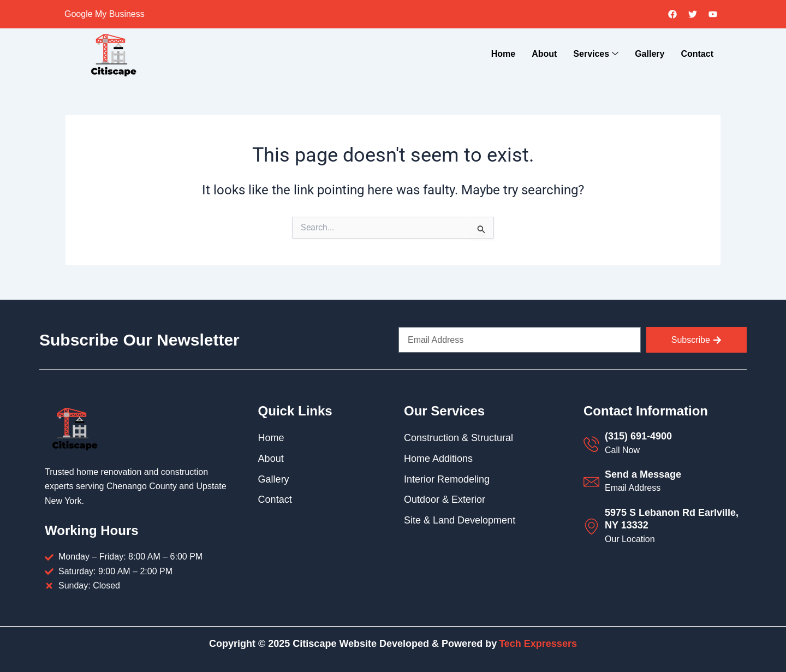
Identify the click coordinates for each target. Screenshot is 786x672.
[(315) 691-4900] (591, 444)
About (544, 54)
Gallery (650, 54)
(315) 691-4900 (638, 436)
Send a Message (643, 474)
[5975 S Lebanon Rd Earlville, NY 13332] (591, 527)
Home (503, 54)
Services (596, 55)
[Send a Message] (591, 482)
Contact (697, 54)
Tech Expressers (538, 644)
